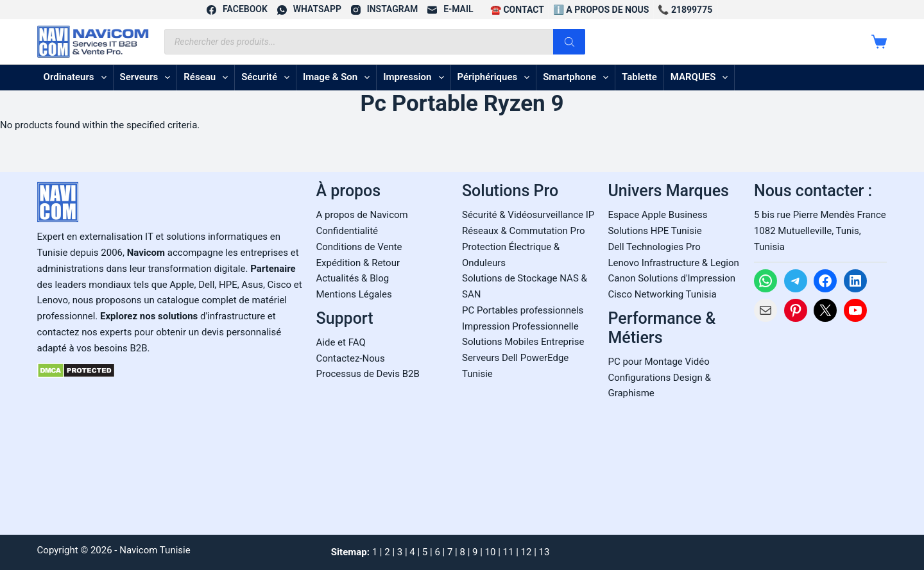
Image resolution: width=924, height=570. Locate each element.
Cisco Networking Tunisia (662, 294)
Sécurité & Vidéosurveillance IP (528, 215)
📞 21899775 (685, 10)
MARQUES (702, 78)
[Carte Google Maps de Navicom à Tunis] (820, 424)
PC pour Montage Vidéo (658, 362)
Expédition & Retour (358, 263)
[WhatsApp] (309, 9)
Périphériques (496, 78)
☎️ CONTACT (517, 10)
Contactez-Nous (351, 358)
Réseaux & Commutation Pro (524, 231)
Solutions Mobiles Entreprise (523, 342)
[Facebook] (237, 9)
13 (544, 552)
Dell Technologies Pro (654, 247)
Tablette (639, 77)
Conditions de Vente (359, 247)
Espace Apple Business (657, 215)
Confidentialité (347, 231)
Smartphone (578, 78)
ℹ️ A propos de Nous (601, 10)
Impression (416, 78)
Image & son (339, 78)
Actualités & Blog (353, 278)
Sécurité (268, 78)
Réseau (208, 78)
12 (526, 552)
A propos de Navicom (362, 215)
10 (491, 552)
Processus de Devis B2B (368, 374)
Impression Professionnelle (520, 326)
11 (509, 552)
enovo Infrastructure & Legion (676, 263)
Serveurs (148, 78)
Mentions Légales (354, 294)
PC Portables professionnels (523, 310)
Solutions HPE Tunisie (654, 231)
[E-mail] (450, 9)
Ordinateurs (78, 78)
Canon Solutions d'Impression (672, 278)
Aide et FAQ (341, 342)
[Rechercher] (569, 42)
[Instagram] (384, 9)
